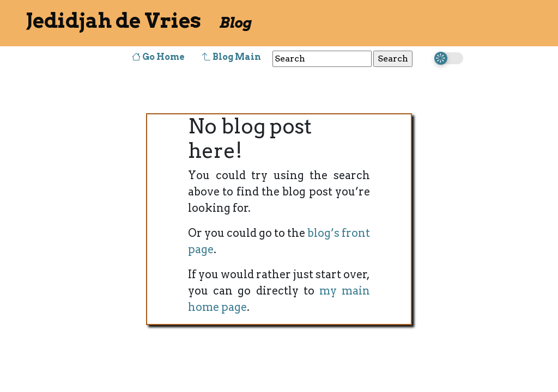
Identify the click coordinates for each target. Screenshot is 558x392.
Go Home (158, 57)
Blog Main (232, 57)
